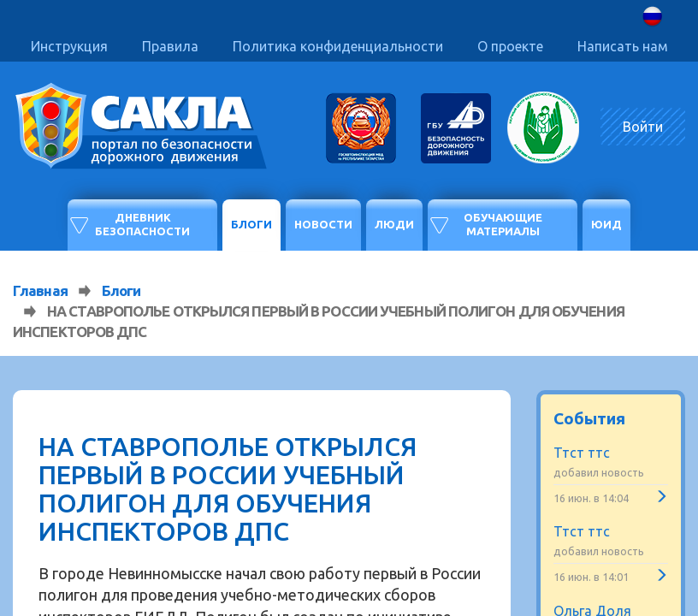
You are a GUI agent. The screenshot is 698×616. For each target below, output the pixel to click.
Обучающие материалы (503, 224)
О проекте (510, 46)
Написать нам (623, 46)
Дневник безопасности (142, 224)
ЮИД (606, 224)
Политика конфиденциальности (338, 46)
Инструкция (69, 46)
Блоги (251, 224)
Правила (170, 46)
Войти (643, 127)
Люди (394, 224)
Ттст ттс (582, 453)
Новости (323, 224)
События (589, 418)
